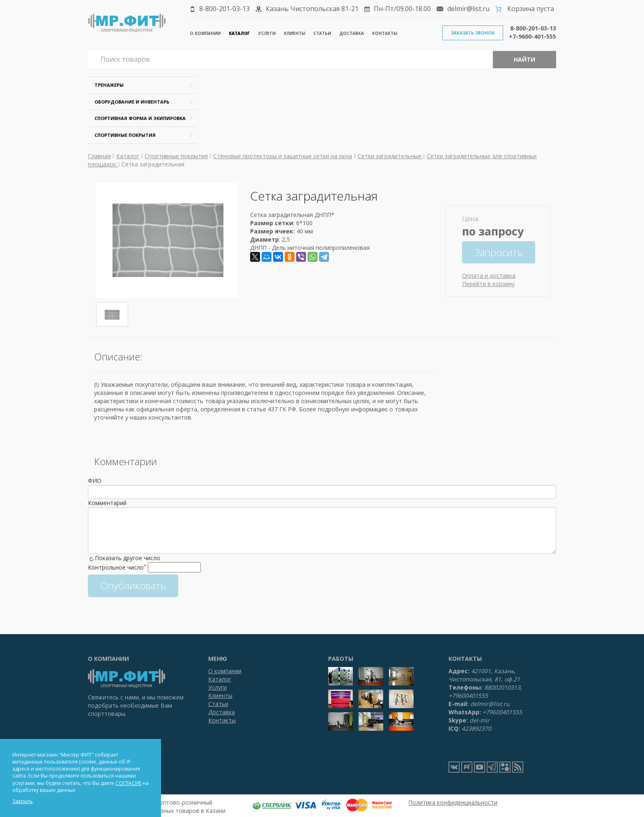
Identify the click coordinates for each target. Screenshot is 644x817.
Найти (524, 59)
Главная (99, 156)
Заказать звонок (473, 33)
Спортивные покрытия (125, 135)
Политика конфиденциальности (453, 802)
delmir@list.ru (468, 9)
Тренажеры (109, 85)
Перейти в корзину (488, 284)
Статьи (322, 33)
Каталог (239, 33)
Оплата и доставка (489, 276)
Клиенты (294, 33)
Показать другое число (128, 558)
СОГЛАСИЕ (128, 783)
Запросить (499, 252)
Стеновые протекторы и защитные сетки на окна (283, 156)
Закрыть (23, 801)
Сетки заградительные (390, 156)
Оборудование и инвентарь (132, 102)
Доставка (352, 33)
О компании (205, 33)
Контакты (385, 33)
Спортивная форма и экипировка (140, 118)
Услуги (267, 33)
